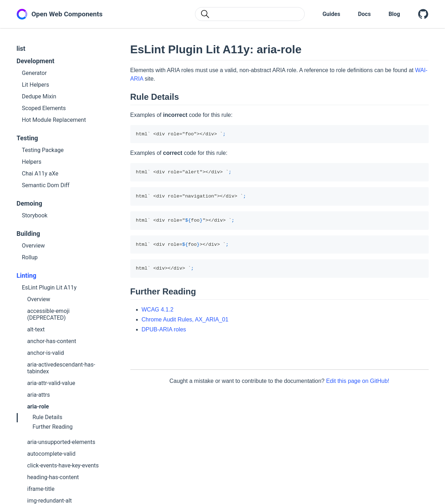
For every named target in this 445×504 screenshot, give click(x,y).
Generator (34, 73)
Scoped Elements (44, 108)
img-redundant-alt (50, 501)
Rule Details (48, 417)
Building (28, 234)
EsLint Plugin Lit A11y (49, 288)
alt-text (36, 329)
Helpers (32, 162)
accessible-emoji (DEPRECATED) (48, 314)
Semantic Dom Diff (46, 185)
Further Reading (53, 427)
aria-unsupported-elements (61, 442)
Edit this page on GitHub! (358, 381)
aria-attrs (39, 395)
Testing (28, 138)
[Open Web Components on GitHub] (423, 14)
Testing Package (43, 150)
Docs (364, 14)
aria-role (38, 407)
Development (36, 61)
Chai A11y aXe (40, 174)
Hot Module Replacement (54, 120)
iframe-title (41, 489)
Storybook (35, 215)
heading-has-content (53, 477)
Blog (394, 14)
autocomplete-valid (51, 454)
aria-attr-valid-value (51, 383)
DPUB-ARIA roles (164, 329)
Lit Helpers (36, 85)
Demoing (29, 203)
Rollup (30, 257)
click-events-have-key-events (63, 465)
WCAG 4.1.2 (158, 310)
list (21, 48)
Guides (331, 14)
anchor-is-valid (46, 353)
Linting (27, 275)
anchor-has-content (52, 341)
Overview (34, 246)
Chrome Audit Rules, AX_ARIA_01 (185, 319)
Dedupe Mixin (39, 96)
